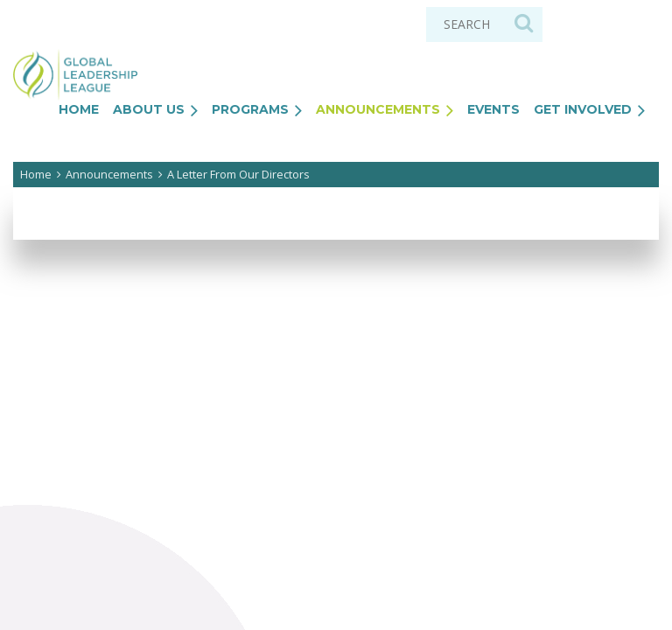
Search (523, 23)
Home (36, 174)
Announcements (109, 174)
